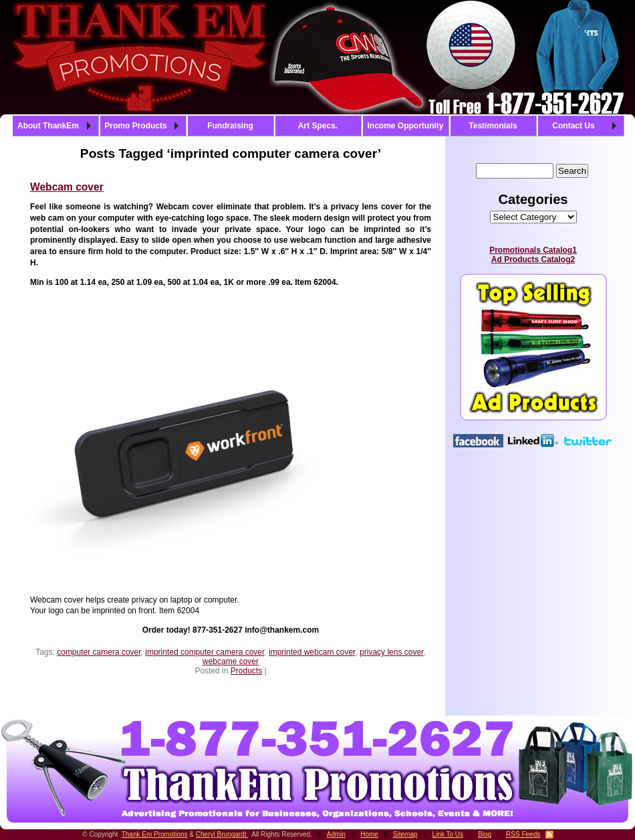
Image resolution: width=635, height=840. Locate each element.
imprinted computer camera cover (205, 652)
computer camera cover (99, 652)
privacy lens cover (391, 652)
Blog (485, 834)
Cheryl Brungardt (222, 834)
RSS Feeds (523, 834)
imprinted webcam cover (312, 652)
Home (369, 834)
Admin (336, 834)
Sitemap (405, 834)
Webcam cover (67, 187)
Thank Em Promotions (155, 834)
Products (246, 671)
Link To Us (448, 834)
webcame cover (231, 661)
